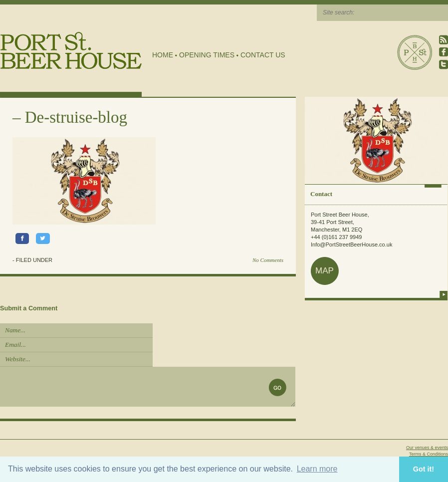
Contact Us (263, 55)
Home (163, 55)
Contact (321, 194)
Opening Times (207, 55)
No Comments (268, 260)
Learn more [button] (317, 469)
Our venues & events (427, 448)
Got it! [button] (424, 469)
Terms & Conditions (429, 454)
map (325, 271)
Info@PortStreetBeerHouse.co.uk (351, 244)
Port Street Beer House (415, 52)
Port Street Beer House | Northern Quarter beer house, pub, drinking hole (71, 51)
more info (444, 294)
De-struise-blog (76, 117)
